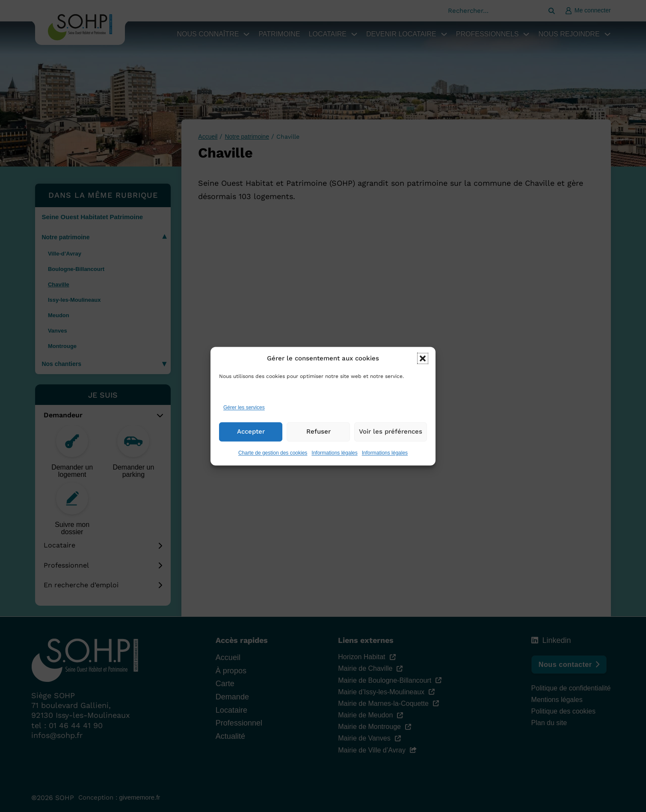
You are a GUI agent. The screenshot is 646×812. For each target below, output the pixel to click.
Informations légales (334, 461)
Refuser (319, 440)
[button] (423, 366)
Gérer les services (244, 416)
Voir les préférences (391, 440)
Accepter (251, 440)
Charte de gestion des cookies (273, 461)
